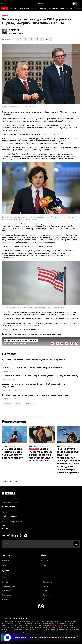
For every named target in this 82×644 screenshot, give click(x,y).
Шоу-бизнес (34, 446)
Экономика (54, 8)
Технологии (7, 595)
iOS (3, 525)
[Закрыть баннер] (77, 636)
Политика (43, 8)
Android (5, 528)
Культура (6, 591)
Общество (47, 578)
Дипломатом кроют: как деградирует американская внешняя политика (35, 395)
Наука (45, 591)
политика (30, 404)
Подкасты (47, 595)
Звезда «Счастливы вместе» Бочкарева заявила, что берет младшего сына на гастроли (42, 455)
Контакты (45, 561)
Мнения (34, 8)
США (18, 404)
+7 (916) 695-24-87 (10, 507)
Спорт (45, 586)
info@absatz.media (10, 516)
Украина (7, 404)
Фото (4, 565)
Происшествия (66, 8)
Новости (13, 8)
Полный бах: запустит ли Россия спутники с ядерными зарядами (32, 368)
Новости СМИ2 (10, 481)
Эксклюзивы (24, 8)
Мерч (43, 565)
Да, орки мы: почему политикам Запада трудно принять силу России (34, 360)
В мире (59, 446)
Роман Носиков (16, 33)
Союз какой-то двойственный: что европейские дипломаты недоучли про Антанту (40, 376)
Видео (5, 8)
